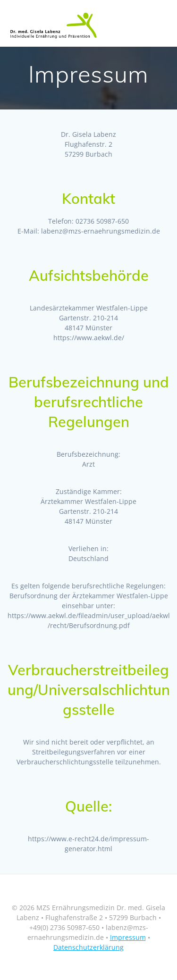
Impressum (128, 937)
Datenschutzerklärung (88, 947)
